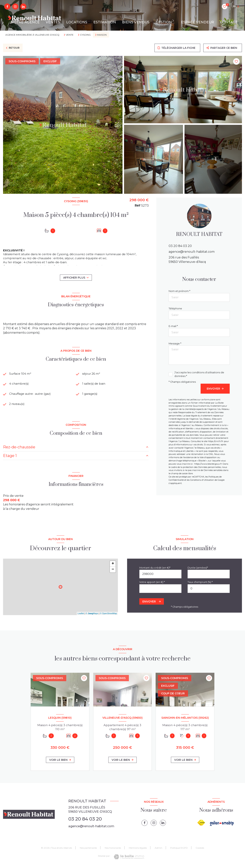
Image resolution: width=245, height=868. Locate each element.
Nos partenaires (88, 849)
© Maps (92, 615)
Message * (175, 344)
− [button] (113, 571)
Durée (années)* (198, 569)
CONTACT (229, 22)
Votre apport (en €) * (152, 583)
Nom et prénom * (179, 291)
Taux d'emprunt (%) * (200, 583)
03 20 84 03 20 (180, 246)
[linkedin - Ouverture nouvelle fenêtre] (23, 7)
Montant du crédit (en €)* (155, 569)
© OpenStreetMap (108, 615)
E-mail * (173, 326)
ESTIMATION (105, 22)
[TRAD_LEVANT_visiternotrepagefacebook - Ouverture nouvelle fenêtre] (7, 7)
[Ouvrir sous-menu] (174, 20)
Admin (158, 849)
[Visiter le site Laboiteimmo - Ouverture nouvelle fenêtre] (129, 858)
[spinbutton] (209, 590)
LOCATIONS (77, 22)
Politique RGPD (179, 849)
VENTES (53, 22)
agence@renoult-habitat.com (192, 252)
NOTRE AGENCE (25, 22)
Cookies (200, 849)
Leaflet (81, 615)
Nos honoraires (113, 849)
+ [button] (113, 565)
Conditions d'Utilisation (202, 480)
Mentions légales (138, 849)
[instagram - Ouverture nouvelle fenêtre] (15, 7)
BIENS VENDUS (136, 22)
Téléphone (175, 309)
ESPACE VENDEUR (198, 22)
